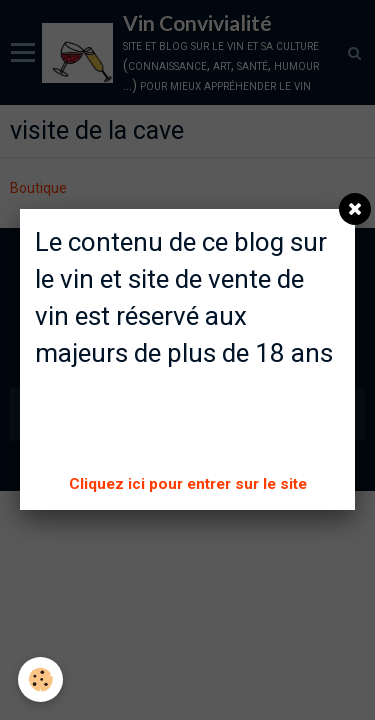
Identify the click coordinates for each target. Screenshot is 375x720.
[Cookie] (40, 679)
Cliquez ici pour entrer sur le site (188, 484)
